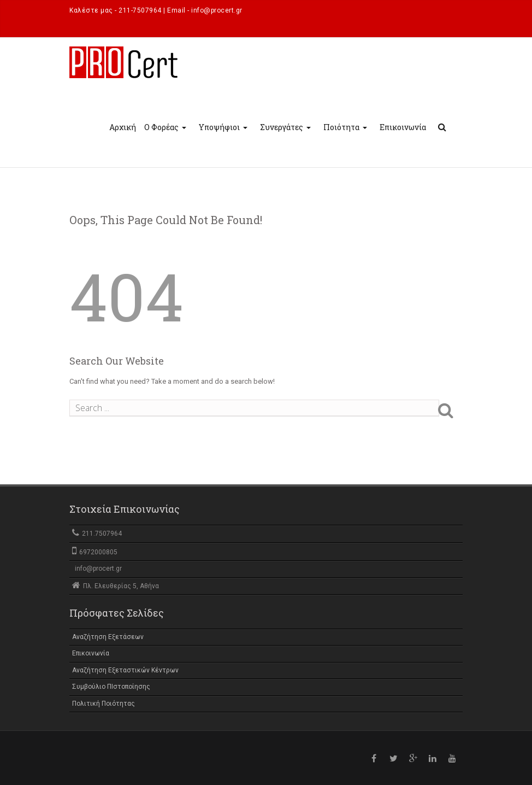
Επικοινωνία (403, 127)
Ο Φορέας (167, 137)
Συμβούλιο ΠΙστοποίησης (111, 687)
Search (454, 410)
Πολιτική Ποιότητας (104, 704)
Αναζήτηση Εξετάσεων (108, 637)
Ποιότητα (347, 137)
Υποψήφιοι (224, 137)
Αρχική (123, 127)
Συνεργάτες (287, 137)
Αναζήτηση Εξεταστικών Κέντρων (125, 670)
